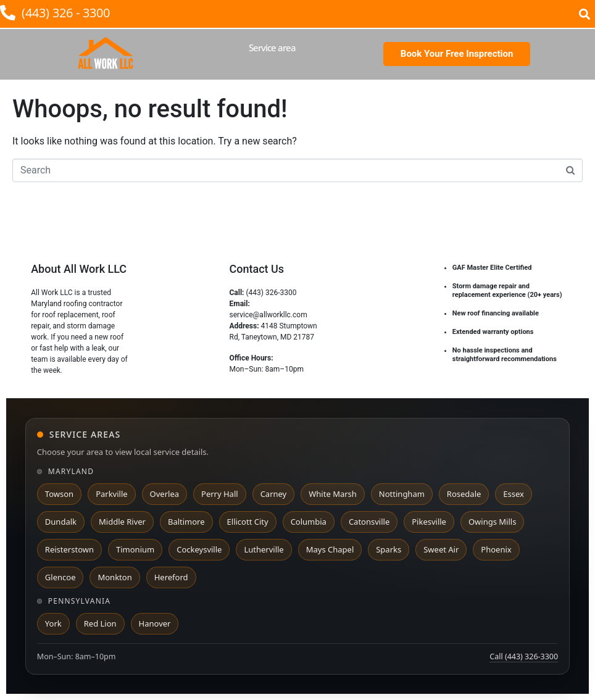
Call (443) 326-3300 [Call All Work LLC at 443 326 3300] (524, 656)
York (53, 623)
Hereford (171, 577)
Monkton (114, 577)
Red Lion (100, 623)
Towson (59, 494)
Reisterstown (69, 549)
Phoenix (496, 549)
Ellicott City (248, 522)
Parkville (111, 494)
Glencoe (60, 577)
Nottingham (402, 494)
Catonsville (369, 522)
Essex (514, 494)
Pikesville (429, 522)
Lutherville (264, 549)
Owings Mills (492, 522)
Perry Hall (220, 494)
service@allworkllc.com (268, 315)
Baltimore (186, 522)
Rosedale (464, 494)
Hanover (155, 623)
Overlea (164, 494)
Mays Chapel (330, 549)
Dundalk (61, 522)
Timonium (135, 549)
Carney (274, 494)
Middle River (122, 522)
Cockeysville (199, 549)
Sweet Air (441, 549)
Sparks (389, 549)
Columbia (309, 522)
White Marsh (333, 494)
